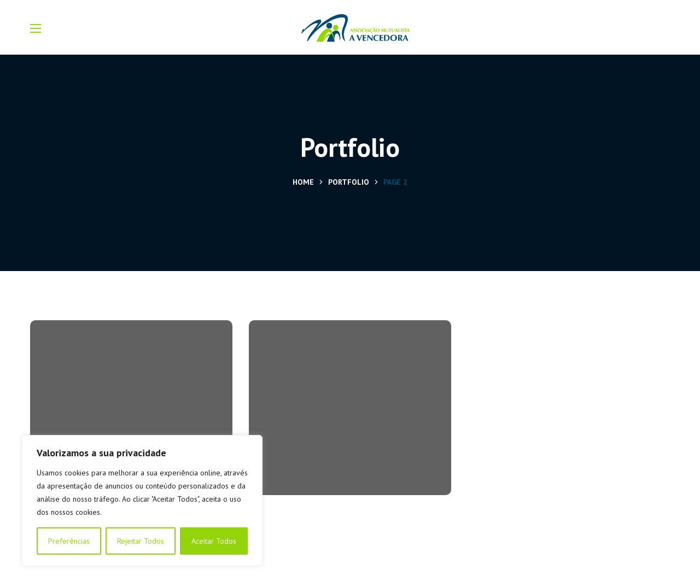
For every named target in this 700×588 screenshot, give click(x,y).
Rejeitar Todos (141, 541)
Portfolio (349, 182)
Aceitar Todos (214, 541)
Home (303, 182)
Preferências (69, 541)
